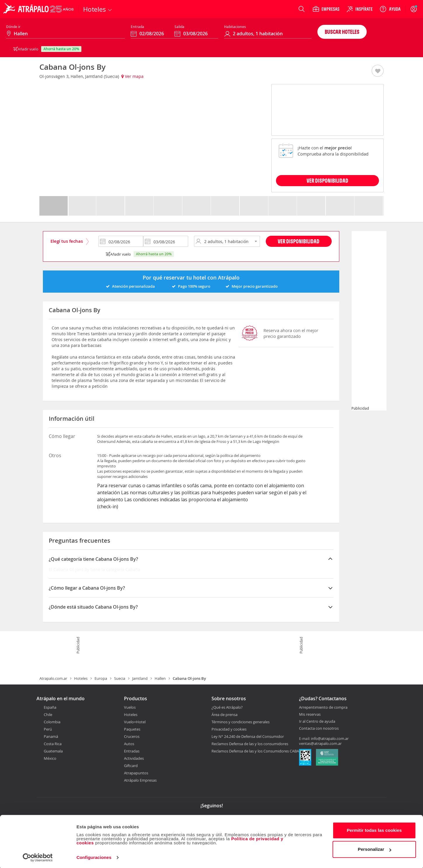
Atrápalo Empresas (140, 780)
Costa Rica (53, 744)
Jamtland (140, 678)
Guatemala (53, 751)
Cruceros (132, 736)
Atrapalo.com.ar (53, 678)
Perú (48, 729)
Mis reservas (310, 715)
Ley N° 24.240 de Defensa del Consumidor (248, 736)
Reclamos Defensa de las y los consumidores (250, 744)
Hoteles (81, 678)
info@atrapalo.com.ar (330, 738)
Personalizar (375, 848)
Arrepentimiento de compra (323, 708)
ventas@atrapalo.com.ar (320, 743)
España (50, 707)
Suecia (120, 678)
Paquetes (132, 729)
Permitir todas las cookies (374, 829)
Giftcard (131, 766)
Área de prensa (224, 715)
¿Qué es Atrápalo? (227, 707)
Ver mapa (132, 76)
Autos (129, 744)
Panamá (51, 736)
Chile (48, 715)
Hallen (160, 678)
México (50, 758)
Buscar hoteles (342, 32)
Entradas (132, 751)
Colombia (52, 722)
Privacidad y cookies (229, 729)
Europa (101, 678)
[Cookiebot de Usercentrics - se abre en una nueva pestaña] (38, 857)
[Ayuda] (390, 9)
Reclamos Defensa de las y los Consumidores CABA (255, 751)
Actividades (134, 758)
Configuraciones (94, 856)
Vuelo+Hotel (135, 722)
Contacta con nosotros (319, 729)
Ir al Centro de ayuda (317, 722)
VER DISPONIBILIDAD (327, 180)
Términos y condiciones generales (241, 722)
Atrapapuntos (136, 773)
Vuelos (130, 707)
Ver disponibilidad (299, 241)
